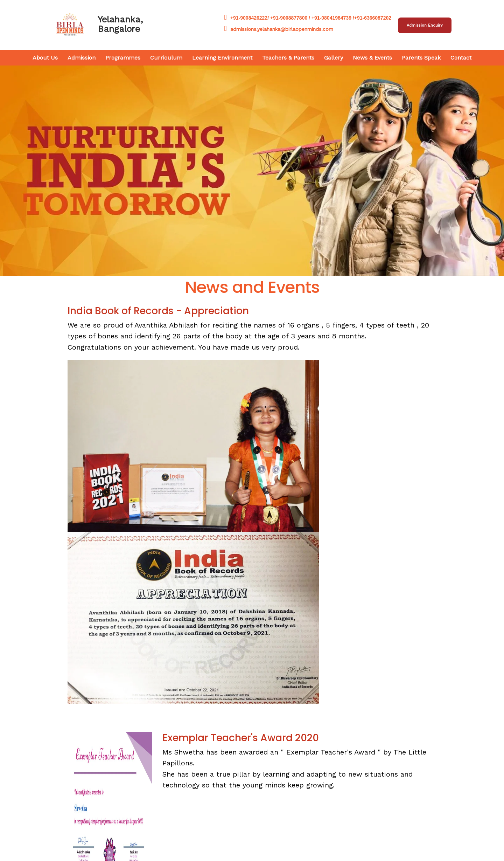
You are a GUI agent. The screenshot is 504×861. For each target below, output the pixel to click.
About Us (45, 58)
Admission (82, 58)
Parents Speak (421, 58)
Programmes (123, 58)
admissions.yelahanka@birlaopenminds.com (279, 29)
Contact (461, 58)
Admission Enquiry (425, 25)
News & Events (372, 58)
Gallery (334, 58)
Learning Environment (222, 58)
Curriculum (166, 58)
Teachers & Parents (288, 58)
